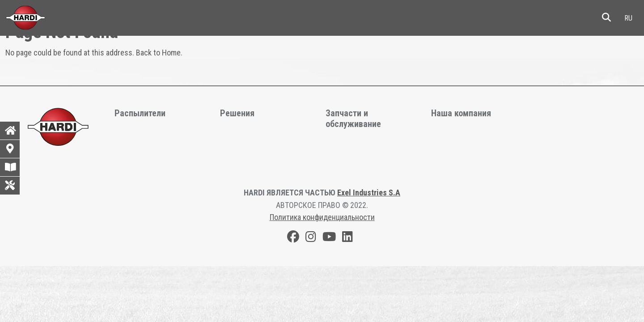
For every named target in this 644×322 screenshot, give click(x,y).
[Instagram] (311, 238)
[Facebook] (293, 238)
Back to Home (158, 53)
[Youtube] (329, 238)
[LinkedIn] (347, 238)
